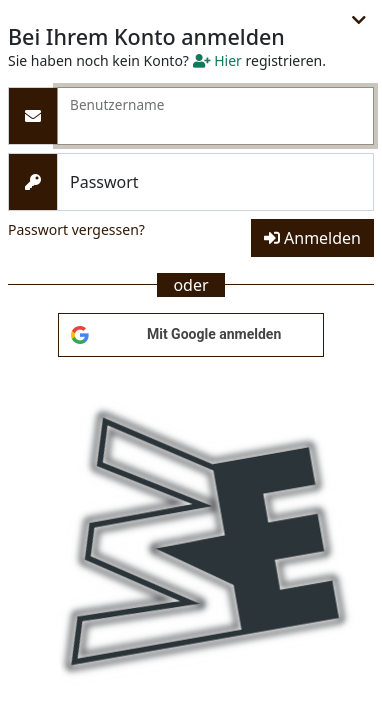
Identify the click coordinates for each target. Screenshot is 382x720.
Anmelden (312, 238)
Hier (217, 60)
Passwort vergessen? (76, 229)
